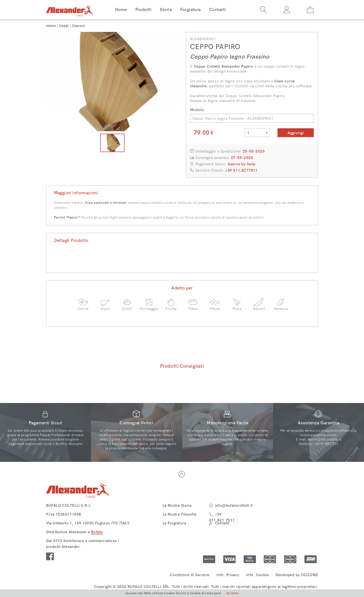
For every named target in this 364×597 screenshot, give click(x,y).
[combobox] (257, 133)
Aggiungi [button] (296, 133)
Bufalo (97, 532)
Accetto (232, 593)
